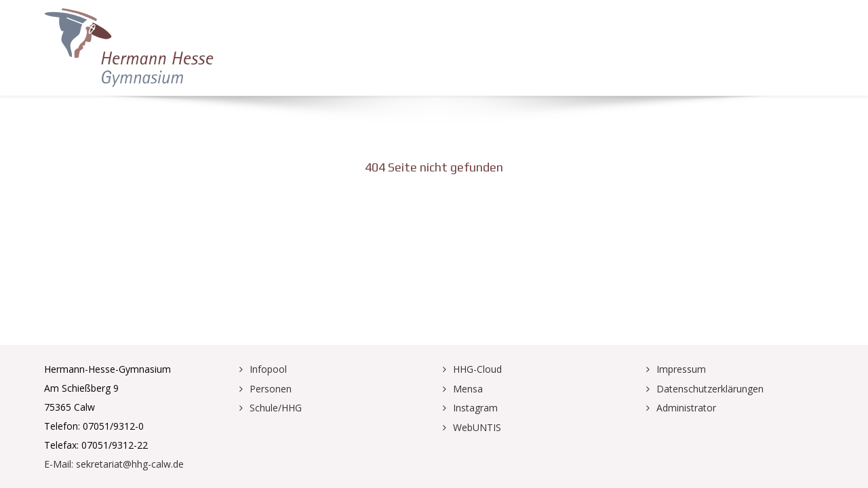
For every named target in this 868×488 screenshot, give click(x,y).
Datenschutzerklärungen (710, 389)
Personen (271, 389)
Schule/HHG (276, 408)
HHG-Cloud (477, 369)
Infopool (268, 369)
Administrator (686, 408)
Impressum (681, 369)
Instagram (475, 408)
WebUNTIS (477, 427)
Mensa (468, 389)
